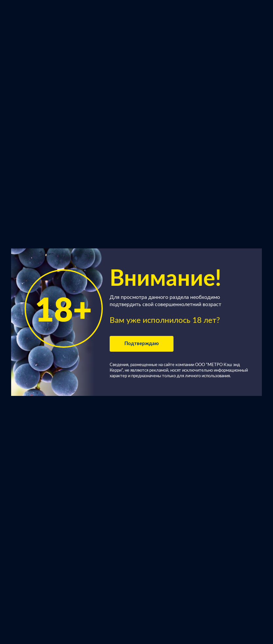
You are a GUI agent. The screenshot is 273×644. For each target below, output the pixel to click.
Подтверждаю (142, 344)
